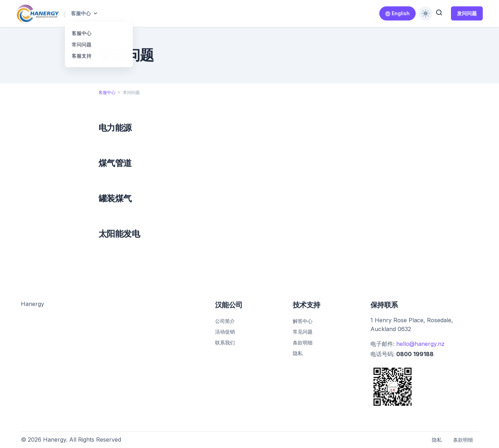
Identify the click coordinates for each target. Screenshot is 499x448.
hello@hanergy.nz (420, 344)
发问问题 (467, 13)
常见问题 (303, 332)
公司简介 (225, 321)
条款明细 (303, 343)
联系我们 (225, 343)
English (397, 13)
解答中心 (303, 321)
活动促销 (225, 332)
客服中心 (81, 13)
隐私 (298, 353)
